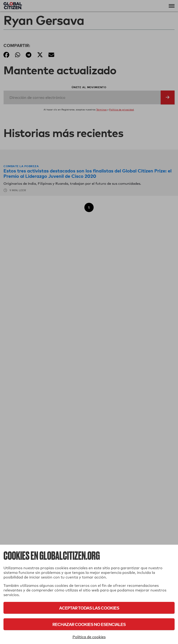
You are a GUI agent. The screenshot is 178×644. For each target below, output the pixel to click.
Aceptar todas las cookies (89, 608)
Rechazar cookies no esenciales (89, 624)
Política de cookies (89, 637)
